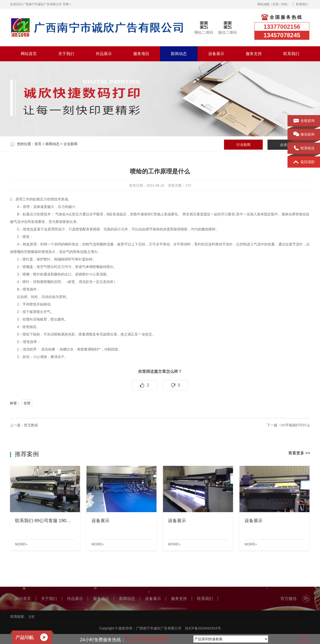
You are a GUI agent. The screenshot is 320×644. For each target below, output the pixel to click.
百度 (275, 4)
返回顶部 (304, 162)
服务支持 (254, 54)
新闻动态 (179, 54)
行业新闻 (243, 145)
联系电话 (304, 148)
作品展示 (104, 54)
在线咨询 (304, 121)
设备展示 (216, 54)
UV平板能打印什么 (295, 425)
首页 (38, 144)
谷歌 (284, 4)
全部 (27, 403)
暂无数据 (31, 425)
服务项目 (141, 54)
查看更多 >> (299, 453)
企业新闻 (70, 144)
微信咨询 (304, 135)
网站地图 (263, 4)
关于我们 (66, 54)
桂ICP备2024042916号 (203, 628)
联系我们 (302, 4)
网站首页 (29, 54)
